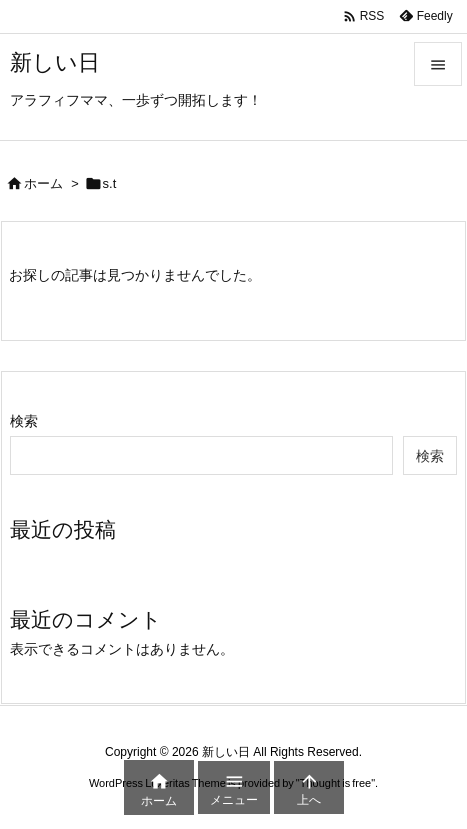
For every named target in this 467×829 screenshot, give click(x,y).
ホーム (43, 183)
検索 (24, 421)
